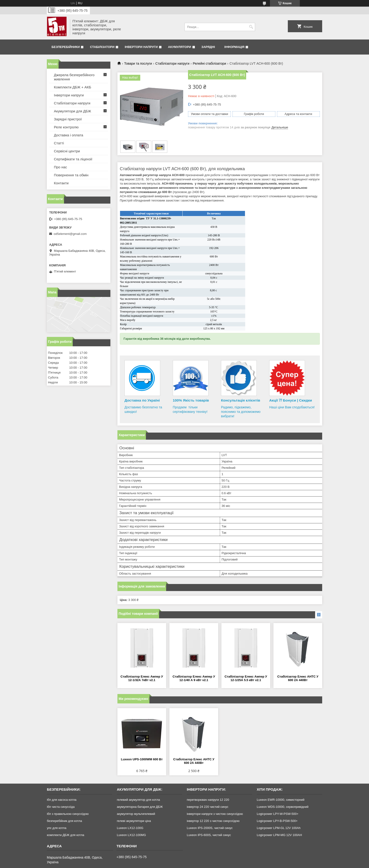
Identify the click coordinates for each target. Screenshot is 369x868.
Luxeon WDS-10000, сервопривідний (283, 807)
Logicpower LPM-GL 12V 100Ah (279, 828)
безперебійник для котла (64, 821)
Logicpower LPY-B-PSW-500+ (277, 821)
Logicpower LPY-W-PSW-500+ (278, 814)
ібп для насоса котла (62, 800)
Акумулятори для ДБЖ (72, 111)
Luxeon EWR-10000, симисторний (281, 800)
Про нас (60, 167)
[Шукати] (251, 27)
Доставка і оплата (68, 135)
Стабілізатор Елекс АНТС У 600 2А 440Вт (298, 678)
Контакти (61, 183)
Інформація (234, 47)
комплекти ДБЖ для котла (66, 835)
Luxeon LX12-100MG (131, 835)
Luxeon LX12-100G (130, 828)
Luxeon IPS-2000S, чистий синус (210, 828)
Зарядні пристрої (68, 119)
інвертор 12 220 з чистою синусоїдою (213, 821)
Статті (59, 143)
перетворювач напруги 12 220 (208, 800)
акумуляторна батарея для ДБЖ (140, 807)
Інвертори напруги (141, 47)
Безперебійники (66, 47)
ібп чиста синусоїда (61, 807)
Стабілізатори (102, 47)
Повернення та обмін (71, 175)
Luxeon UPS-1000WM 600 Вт (142, 759)
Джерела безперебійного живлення (74, 77)
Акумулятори (180, 47)
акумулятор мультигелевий (136, 814)
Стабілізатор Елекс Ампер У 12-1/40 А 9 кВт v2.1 (194, 678)
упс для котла (57, 828)
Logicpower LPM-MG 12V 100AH (279, 835)
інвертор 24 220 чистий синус (208, 807)
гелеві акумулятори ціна (134, 821)
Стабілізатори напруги (172, 63)
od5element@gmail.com (70, 234)
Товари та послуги (138, 63)
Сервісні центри (67, 151)
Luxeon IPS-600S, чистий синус (209, 835)
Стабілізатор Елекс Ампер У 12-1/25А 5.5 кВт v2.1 (246, 678)
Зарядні (208, 47)
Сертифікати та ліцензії (73, 159)
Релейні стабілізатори (209, 63)
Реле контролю (66, 127)
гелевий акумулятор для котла (138, 800)
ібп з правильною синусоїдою (68, 814)
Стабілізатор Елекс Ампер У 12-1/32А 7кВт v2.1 (142, 678)
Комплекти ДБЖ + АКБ (72, 87)
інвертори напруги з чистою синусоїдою (215, 814)
